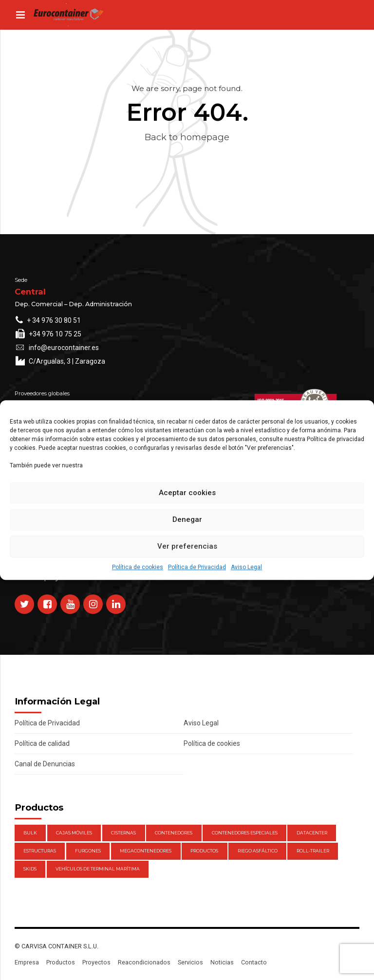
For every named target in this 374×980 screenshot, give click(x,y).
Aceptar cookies (187, 493)
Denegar (187, 519)
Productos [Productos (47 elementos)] (204, 851)
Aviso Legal (246, 567)
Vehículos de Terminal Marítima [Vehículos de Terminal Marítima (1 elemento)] (98, 869)
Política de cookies (138, 567)
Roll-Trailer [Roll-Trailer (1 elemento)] (313, 851)
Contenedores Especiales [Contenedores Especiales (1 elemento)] (245, 833)
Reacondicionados (144, 962)
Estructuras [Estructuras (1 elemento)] (40, 851)
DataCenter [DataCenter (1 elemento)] (312, 833)
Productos (61, 962)
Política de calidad (42, 743)
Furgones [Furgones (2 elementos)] (88, 851)
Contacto (254, 962)
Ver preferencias (187, 546)
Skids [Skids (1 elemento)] (30, 869)
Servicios (190, 962)
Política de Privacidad (197, 567)
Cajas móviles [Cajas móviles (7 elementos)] (74, 833)
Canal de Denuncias (45, 764)
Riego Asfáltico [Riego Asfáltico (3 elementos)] (258, 851)
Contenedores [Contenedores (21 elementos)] (174, 833)
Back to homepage (187, 137)
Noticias (222, 962)
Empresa (27, 962)
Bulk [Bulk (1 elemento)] (30, 833)
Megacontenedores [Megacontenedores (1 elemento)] (146, 851)
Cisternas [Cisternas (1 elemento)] (123, 833)
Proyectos (96, 962)
